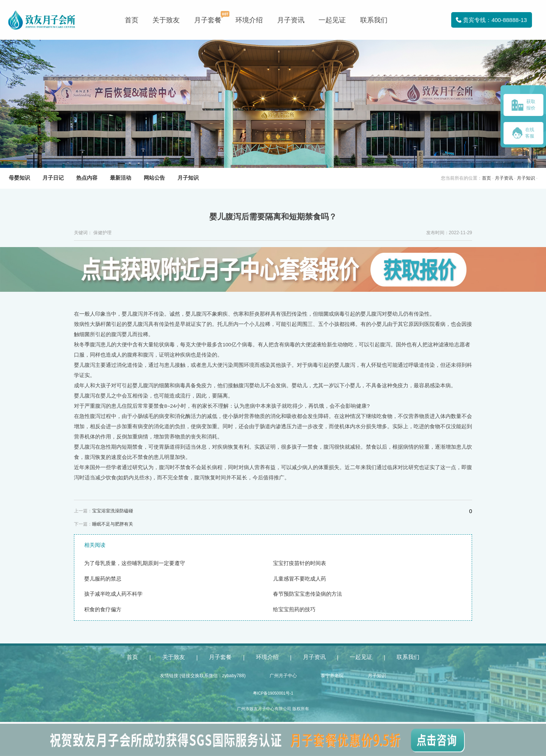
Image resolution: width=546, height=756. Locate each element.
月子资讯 (291, 20)
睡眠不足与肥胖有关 (113, 524)
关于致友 (166, 20)
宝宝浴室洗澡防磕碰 (113, 511)
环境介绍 (249, 20)
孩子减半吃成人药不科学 (113, 594)
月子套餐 (208, 20)
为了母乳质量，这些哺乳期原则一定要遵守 (135, 563)
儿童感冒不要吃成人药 (300, 579)
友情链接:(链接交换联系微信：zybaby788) (203, 676)
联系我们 (374, 20)
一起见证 (332, 20)
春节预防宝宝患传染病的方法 (308, 594)
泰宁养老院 (332, 676)
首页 (132, 20)
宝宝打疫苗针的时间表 (300, 563)
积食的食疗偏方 (103, 610)
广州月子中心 (283, 676)
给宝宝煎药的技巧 (294, 610)
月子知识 (526, 178)
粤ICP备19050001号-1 (273, 693)
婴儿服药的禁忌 (103, 579)
